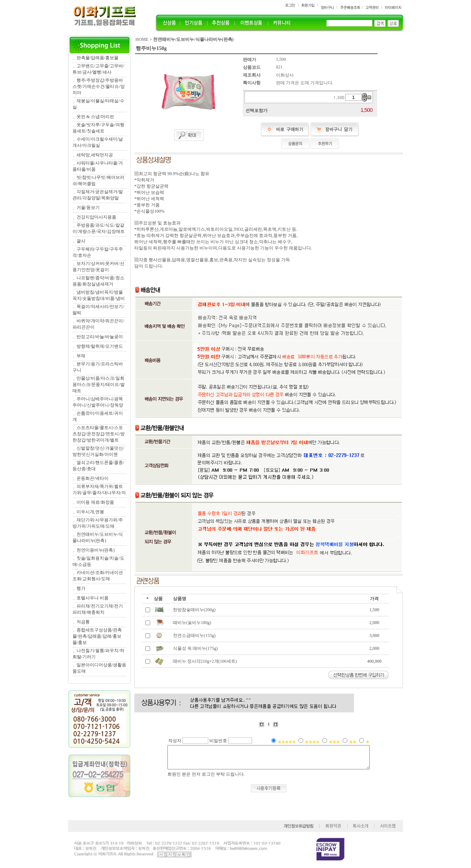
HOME (142, 39)
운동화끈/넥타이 (93, 478)
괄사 (81, 241)
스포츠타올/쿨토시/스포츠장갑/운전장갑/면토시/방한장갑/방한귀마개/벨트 (99, 434)
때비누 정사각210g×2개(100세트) (205, 661)
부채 (81, 356)
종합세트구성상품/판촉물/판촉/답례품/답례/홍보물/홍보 (97, 636)
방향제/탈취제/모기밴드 (100, 346)
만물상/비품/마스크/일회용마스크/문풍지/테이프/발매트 (99, 385)
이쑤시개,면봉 (90, 512)
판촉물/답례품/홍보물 (98, 58)
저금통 (83, 622)
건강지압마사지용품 (96, 217)
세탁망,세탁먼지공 (95, 155)
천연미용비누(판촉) (96, 550)
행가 (81, 588)
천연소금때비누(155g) (194, 635)
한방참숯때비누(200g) (194, 610)
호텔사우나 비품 (93, 598)
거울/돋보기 (88, 208)
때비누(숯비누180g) (192, 623)
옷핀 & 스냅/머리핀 (95, 117)
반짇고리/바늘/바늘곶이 (100, 337)
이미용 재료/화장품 (95, 502)
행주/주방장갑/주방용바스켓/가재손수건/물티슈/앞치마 (99, 86)
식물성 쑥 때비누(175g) (195, 648)
